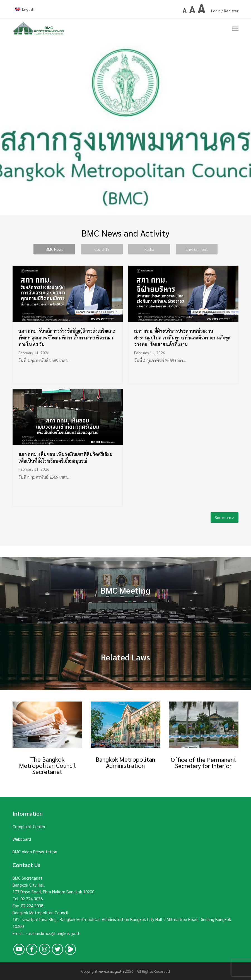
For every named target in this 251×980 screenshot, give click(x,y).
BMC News (54, 249)
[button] (235, 29)
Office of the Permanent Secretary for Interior (203, 762)
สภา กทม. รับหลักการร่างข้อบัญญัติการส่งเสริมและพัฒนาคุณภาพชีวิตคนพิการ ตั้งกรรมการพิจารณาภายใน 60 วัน (67, 338)
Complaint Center (29, 826)
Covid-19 (102, 249)
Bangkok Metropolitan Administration (125, 762)
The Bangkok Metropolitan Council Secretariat (47, 765)
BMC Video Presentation (35, 852)
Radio (149, 249)
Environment (197, 249)
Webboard (22, 839)
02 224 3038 (32, 898)
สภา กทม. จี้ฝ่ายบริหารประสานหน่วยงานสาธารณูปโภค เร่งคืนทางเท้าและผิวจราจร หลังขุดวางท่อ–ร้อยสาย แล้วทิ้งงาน (182, 338)
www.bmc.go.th (111, 971)
